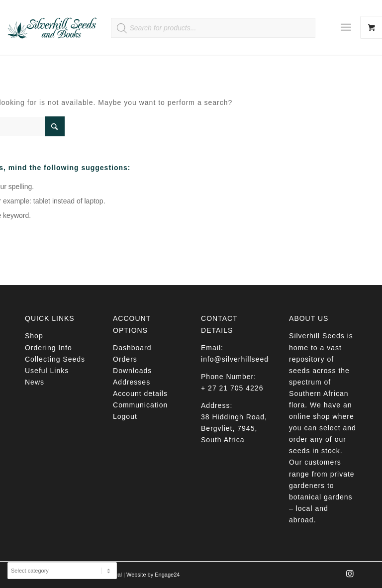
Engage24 (167, 575)
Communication (140, 405)
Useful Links (47, 371)
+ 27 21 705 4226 (232, 388)
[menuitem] (350, 27)
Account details (140, 393)
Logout (125, 416)
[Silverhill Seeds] (52, 27)
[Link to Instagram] (350, 577)
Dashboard (132, 348)
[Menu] (346, 27)
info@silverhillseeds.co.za (247, 359)
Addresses (132, 382)
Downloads (132, 371)
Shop (34, 336)
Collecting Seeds (55, 359)
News (35, 382)
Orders (125, 359)
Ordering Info (48, 348)
